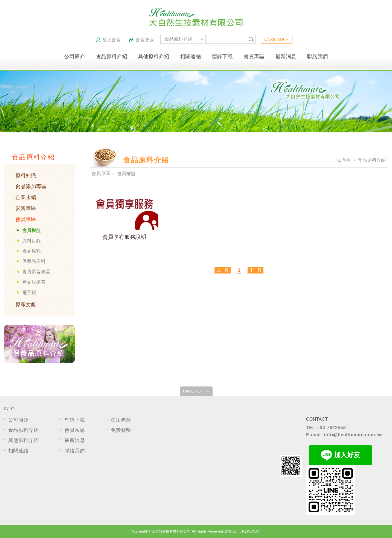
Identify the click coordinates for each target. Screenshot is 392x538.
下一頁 (255, 270)
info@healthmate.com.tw (353, 435)
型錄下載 (222, 56)
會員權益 (31, 230)
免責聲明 (121, 430)
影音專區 (26, 208)
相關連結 (191, 56)
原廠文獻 (26, 305)
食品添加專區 (31, 186)
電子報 (29, 293)
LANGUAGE (274, 40)
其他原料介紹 (154, 56)
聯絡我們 (318, 56)
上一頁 (223, 270)
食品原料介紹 (112, 56)
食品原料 (31, 251)
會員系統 (75, 430)
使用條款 (121, 420)
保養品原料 (34, 261)
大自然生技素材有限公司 (196, 17)
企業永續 (26, 197)
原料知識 (26, 175)
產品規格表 (34, 282)
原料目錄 (31, 241)
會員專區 (254, 56)
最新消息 (286, 56)
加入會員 (108, 40)
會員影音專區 (36, 272)
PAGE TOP (196, 391)
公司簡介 (75, 56)
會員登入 (141, 40)
